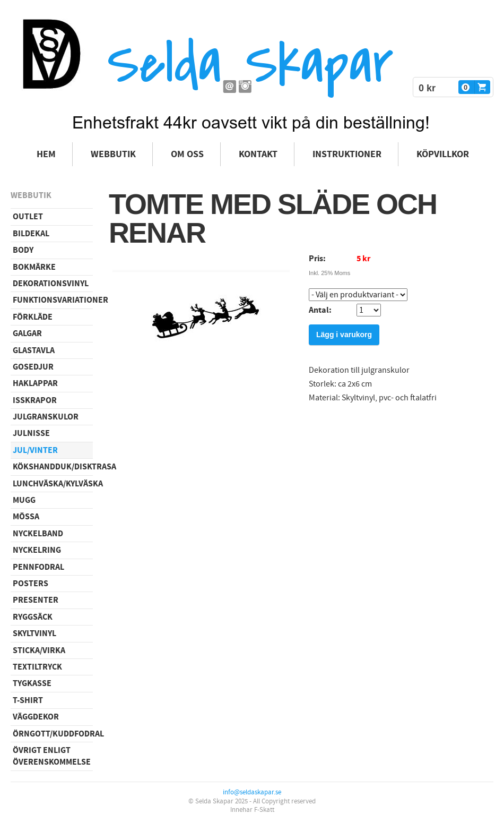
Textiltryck (37, 667)
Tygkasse (32, 683)
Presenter (36, 600)
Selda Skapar (250, 64)
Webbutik (113, 154)
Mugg (24, 500)
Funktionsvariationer (53, 300)
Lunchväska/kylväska (53, 484)
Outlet (28, 217)
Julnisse (31, 433)
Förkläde (33, 317)
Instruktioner (347, 154)
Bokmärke (34, 267)
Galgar (27, 333)
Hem (46, 154)
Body (23, 250)
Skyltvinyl (34, 633)
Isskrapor (35, 400)
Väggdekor (36, 717)
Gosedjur (33, 367)
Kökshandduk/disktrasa (53, 467)
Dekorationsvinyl (51, 284)
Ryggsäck (33, 617)
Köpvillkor (443, 154)
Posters (31, 584)
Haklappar (35, 383)
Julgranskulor (46, 417)
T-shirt (28, 700)
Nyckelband (38, 534)
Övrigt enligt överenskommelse (52, 756)
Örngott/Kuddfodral (53, 734)
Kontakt (258, 154)
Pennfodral (38, 567)
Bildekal (31, 234)
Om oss (187, 154)
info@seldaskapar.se (252, 792)
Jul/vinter (35, 450)
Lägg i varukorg (344, 335)
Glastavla (34, 350)
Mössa (26, 517)
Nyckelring (37, 550)
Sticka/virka (39, 650)
